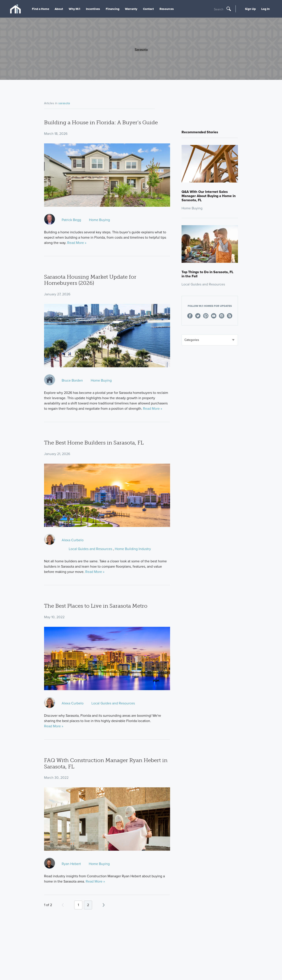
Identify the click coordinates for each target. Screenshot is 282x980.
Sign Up (250, 9)
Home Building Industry (133, 549)
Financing (113, 9)
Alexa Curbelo (73, 540)
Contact (148, 9)
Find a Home (41, 9)
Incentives (93, 9)
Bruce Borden (72, 380)
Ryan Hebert (71, 864)
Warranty (131, 9)
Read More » (77, 243)
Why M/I (74, 9)
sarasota (64, 103)
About (59, 9)
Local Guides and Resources (90, 549)
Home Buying (99, 220)
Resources (167, 9)
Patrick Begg (71, 220)
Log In (265, 9)
